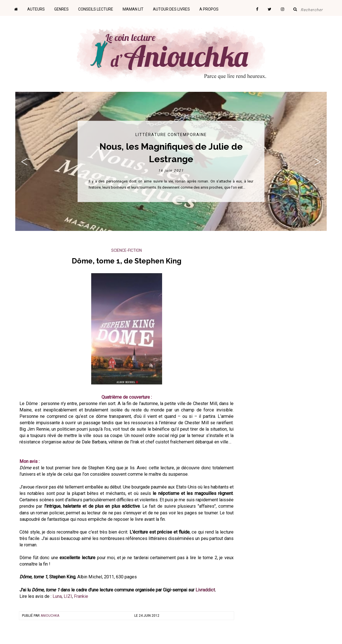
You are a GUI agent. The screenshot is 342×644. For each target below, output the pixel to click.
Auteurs (36, 9)
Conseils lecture (96, 9)
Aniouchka (50, 616)
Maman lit (133, 9)
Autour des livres (171, 9)
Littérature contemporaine (171, 135)
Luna (57, 596)
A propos (209, 9)
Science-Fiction (127, 250)
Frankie (81, 596)
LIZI (68, 596)
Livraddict (205, 590)
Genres (61, 9)
